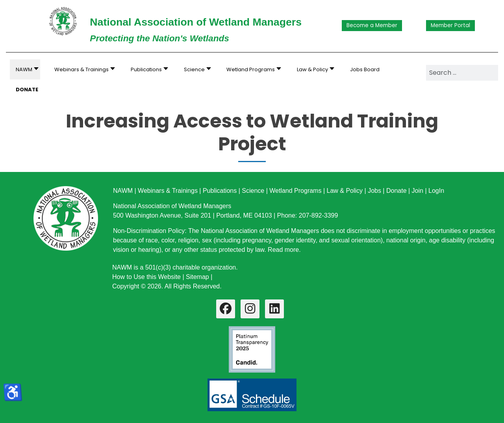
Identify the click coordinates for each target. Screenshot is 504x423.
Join (418, 191)
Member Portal (450, 25)
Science (253, 191)
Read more (283, 250)
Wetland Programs (295, 191)
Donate (397, 191)
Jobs (374, 191)
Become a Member (372, 25)
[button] (82, 69)
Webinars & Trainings (168, 191)
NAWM (123, 191)
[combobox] (462, 73)
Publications (220, 191)
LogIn (436, 191)
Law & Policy (345, 191)
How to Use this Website (146, 277)
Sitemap (197, 277)
